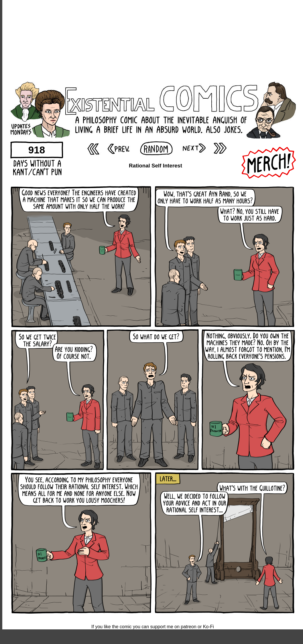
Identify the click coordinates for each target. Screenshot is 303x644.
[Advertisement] (153, 40)
